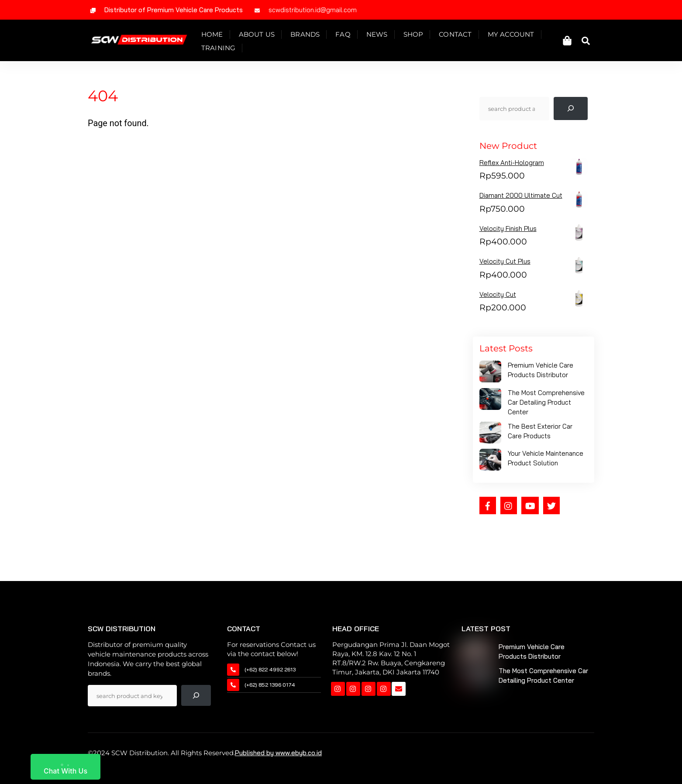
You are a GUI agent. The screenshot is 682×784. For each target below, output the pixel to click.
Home (216, 36)
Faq (347, 36)
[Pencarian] (571, 112)
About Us (260, 36)
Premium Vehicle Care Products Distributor (541, 373)
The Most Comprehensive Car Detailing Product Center (546, 406)
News (381, 36)
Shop (417, 36)
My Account (515, 36)
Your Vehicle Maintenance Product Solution (546, 462)
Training (222, 49)
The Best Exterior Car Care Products (540, 435)
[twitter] (551, 508)
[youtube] (530, 508)
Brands (309, 36)
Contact (459, 36)
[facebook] (488, 508)
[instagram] (509, 508)
